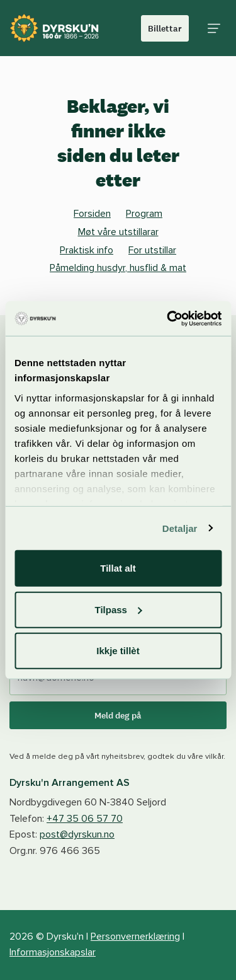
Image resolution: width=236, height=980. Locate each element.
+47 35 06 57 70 (85, 819)
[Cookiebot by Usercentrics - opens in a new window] (168, 318)
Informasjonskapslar (53, 952)
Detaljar (180, 528)
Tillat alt (118, 568)
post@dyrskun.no (77, 834)
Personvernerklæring (135, 937)
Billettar (165, 28)
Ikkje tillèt (118, 651)
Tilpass (119, 609)
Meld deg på (118, 715)
